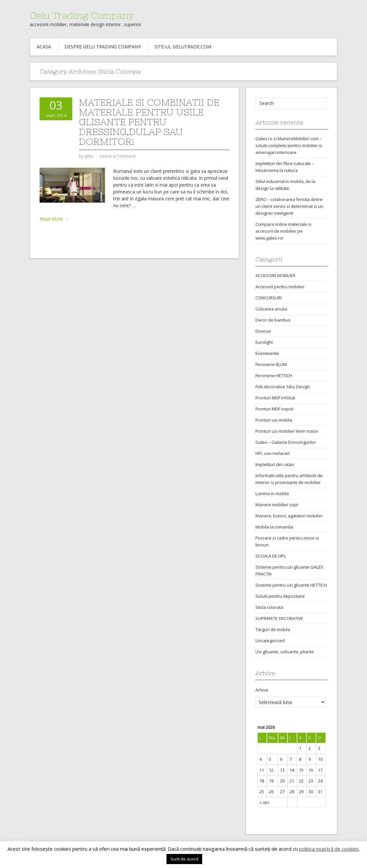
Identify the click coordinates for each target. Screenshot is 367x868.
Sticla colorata (269, 607)
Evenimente (267, 353)
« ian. (265, 802)
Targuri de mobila (273, 629)
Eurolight (264, 342)
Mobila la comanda (274, 527)
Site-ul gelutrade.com (183, 47)
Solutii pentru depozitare (280, 596)
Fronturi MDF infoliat (275, 398)
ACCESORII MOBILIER (275, 275)
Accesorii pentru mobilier (280, 287)
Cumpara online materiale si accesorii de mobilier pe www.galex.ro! (283, 231)
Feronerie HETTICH (274, 376)
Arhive (262, 690)
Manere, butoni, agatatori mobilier (289, 516)
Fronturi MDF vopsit (274, 409)
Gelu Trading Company (82, 15)
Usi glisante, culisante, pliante (285, 652)
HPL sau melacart (273, 453)
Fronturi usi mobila (274, 420)
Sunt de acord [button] (184, 859)
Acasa (44, 47)
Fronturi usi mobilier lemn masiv (287, 431)
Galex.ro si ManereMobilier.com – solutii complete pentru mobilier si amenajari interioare (289, 145)
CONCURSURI (269, 298)
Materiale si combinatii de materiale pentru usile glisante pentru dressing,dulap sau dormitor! (149, 122)
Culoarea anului (271, 309)
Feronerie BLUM (271, 364)
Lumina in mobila (272, 493)
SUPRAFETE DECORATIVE (279, 618)
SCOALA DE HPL (271, 556)
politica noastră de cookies (329, 849)
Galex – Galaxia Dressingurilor (286, 442)
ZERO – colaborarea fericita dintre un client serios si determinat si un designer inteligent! (289, 206)
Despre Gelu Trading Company (103, 47)
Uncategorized (270, 641)
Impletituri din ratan (275, 464)
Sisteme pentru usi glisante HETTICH (291, 585)
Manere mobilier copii (277, 505)
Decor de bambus (273, 320)
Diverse (263, 331)
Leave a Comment (118, 156)
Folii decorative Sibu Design (283, 387)
